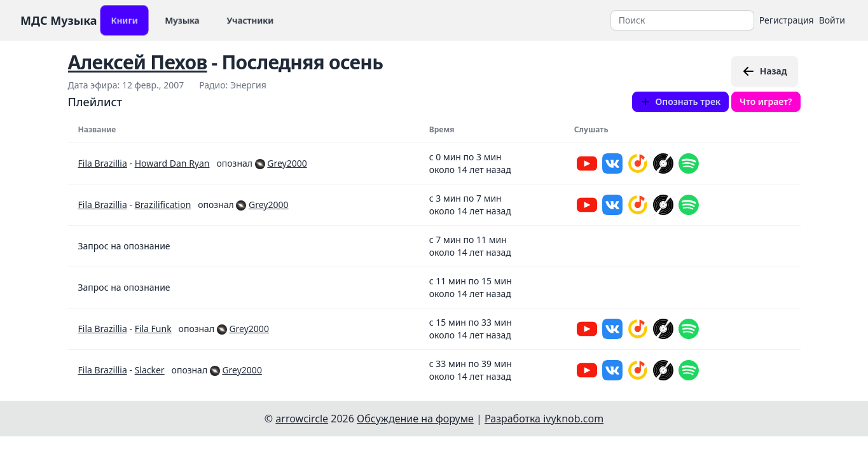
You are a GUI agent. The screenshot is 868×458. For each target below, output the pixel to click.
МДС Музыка (59, 20)
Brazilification (163, 205)
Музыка (182, 20)
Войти (832, 20)
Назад (765, 71)
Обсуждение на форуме (415, 419)
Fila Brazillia (103, 163)
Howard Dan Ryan (172, 163)
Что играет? (766, 101)
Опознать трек (681, 101)
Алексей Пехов (138, 62)
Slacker (150, 370)
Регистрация (787, 20)
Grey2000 (287, 163)
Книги (124, 20)
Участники (250, 20)
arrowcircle (302, 419)
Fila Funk (153, 329)
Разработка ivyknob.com (544, 419)
